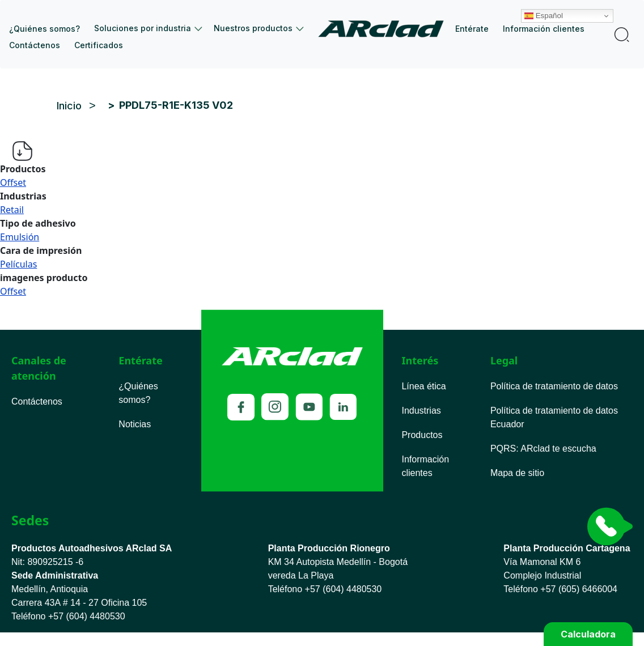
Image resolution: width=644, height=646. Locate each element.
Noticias (135, 424)
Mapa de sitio (517, 473)
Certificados (99, 45)
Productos (422, 435)
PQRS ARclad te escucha (543, 449)
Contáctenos (35, 45)
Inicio (385, 29)
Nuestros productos (253, 28)
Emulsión (20, 237)
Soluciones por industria (143, 28)
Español (574, 7)
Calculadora (588, 634)
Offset (13, 182)
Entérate (472, 29)
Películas (18, 264)
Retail (12, 210)
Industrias (421, 411)
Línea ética (423, 386)
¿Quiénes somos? (45, 29)
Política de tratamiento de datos (554, 386)
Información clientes (544, 29)
